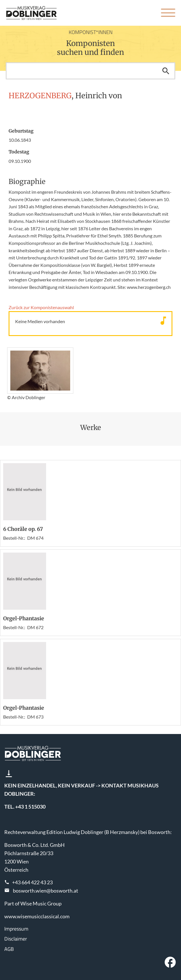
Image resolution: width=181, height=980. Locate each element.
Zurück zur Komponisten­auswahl (41, 307)
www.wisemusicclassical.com (37, 916)
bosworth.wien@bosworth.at (46, 891)
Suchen (166, 71)
